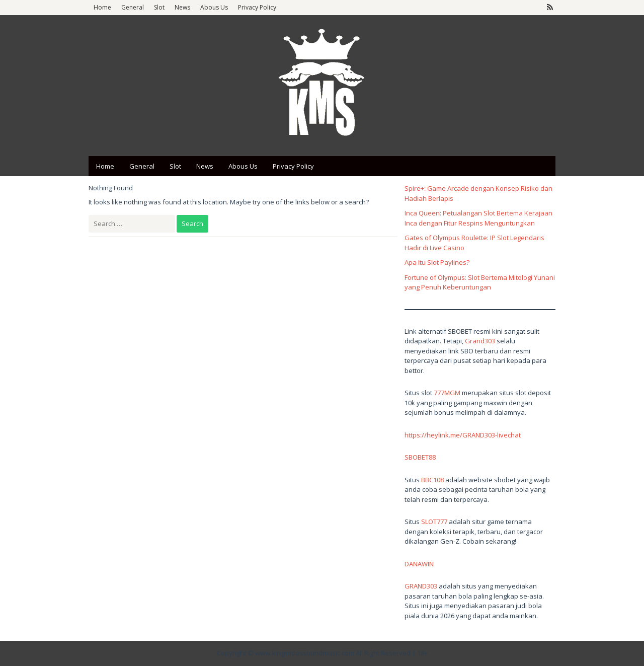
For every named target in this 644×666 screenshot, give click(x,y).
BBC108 (432, 480)
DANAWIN (419, 564)
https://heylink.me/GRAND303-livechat (463, 435)
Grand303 (480, 341)
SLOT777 (434, 522)
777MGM (447, 393)
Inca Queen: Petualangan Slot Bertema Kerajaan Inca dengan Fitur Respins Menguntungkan (478, 218)
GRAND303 (421, 586)
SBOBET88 (420, 457)
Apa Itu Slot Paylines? (437, 262)
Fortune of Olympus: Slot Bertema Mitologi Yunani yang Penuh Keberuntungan (480, 282)
